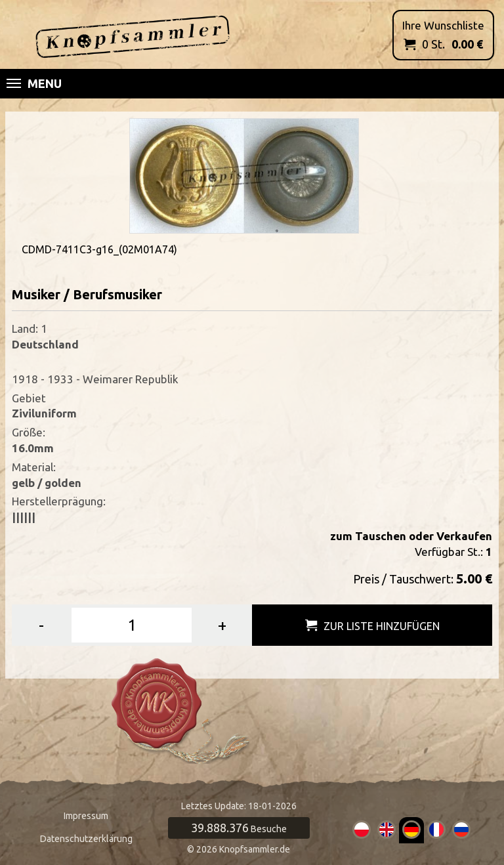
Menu (34, 83)
